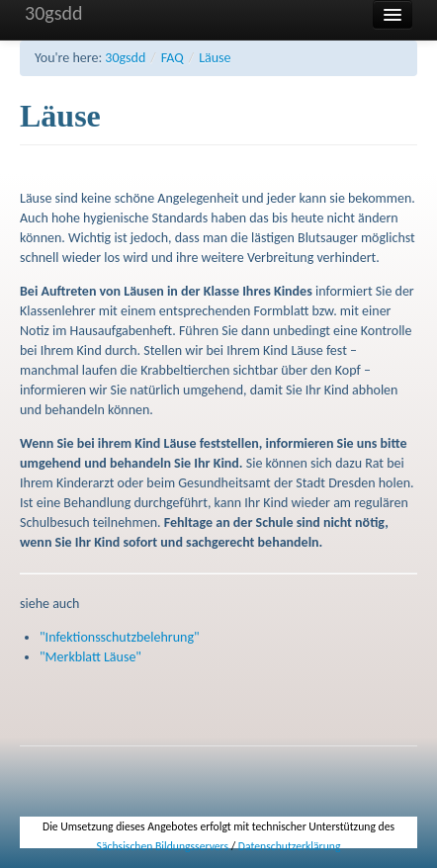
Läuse (215, 58)
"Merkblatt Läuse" (90, 657)
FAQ (173, 58)
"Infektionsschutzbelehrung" (120, 637)
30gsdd (54, 13)
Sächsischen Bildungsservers (163, 846)
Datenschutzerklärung (290, 846)
